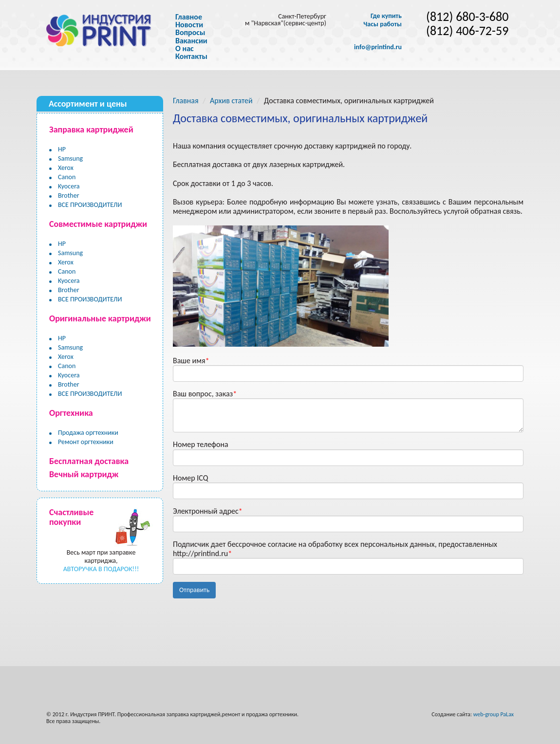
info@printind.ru (378, 47)
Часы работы (383, 24)
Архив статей (231, 101)
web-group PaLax (494, 714)
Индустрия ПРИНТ (92, 714)
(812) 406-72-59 (467, 31)
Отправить (194, 590)
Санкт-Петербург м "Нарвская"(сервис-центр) (286, 20)
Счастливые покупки (71, 517)
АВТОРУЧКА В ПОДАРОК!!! (101, 569)
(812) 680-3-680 (467, 17)
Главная (186, 101)
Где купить (386, 16)
